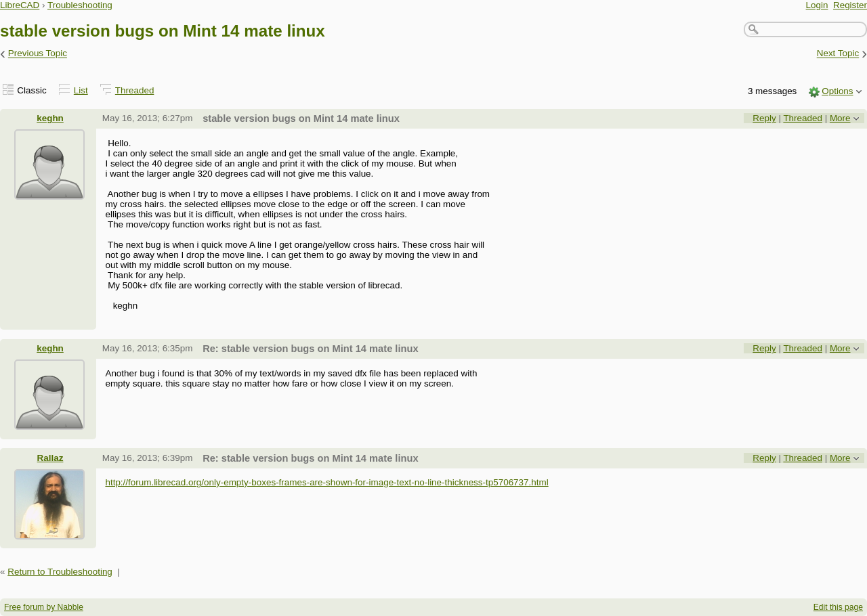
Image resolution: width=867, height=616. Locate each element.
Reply (764, 118)
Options (837, 91)
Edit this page (838, 607)
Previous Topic (38, 54)
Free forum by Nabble (44, 607)
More (840, 118)
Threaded (135, 90)
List (81, 90)
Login (817, 5)
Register (850, 5)
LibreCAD (20, 5)
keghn (50, 118)
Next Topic (838, 54)
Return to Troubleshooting (60, 572)
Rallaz (50, 458)
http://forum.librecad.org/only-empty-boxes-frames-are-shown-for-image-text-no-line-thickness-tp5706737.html (326, 482)
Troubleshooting (80, 5)
